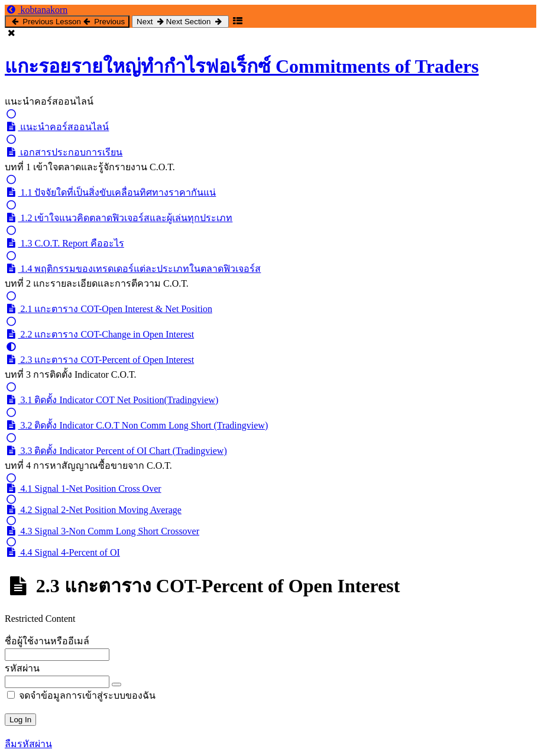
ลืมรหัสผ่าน (28, 744)
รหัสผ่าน (22, 668)
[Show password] (116, 684)
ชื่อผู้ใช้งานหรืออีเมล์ (47, 641)
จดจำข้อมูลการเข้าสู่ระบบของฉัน (81, 695)
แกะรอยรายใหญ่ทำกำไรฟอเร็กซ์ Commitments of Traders (242, 66)
